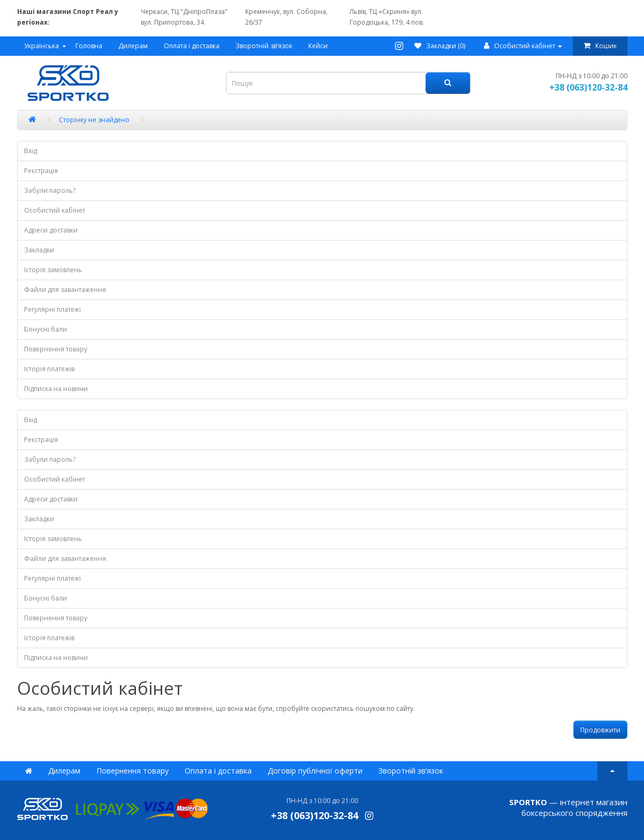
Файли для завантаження (65, 290)
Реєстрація (41, 171)
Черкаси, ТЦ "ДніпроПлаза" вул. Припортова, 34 (184, 17)
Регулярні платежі (52, 309)
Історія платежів (49, 369)
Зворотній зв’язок (264, 46)
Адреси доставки (51, 230)
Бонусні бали (46, 329)
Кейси (318, 46)
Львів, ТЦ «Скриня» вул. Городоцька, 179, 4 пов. (387, 17)
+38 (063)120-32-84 (588, 87)
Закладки (39, 250)
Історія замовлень (53, 270)
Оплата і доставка (192, 46)
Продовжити (600, 730)
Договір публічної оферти (315, 771)
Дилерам (133, 46)
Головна (89, 46)
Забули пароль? (50, 190)
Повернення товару (56, 349)
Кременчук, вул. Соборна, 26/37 (286, 17)
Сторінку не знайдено (94, 120)
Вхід (31, 151)
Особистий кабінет (55, 210)
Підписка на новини (56, 389)
